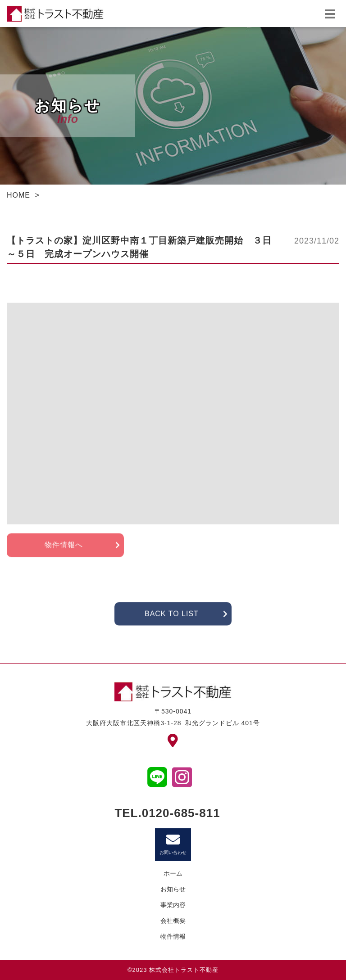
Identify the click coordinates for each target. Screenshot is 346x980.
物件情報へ (64, 556)
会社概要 (173, 921)
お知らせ (173, 889)
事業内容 (173, 905)
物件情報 (173, 936)
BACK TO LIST (172, 625)
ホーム (173, 873)
